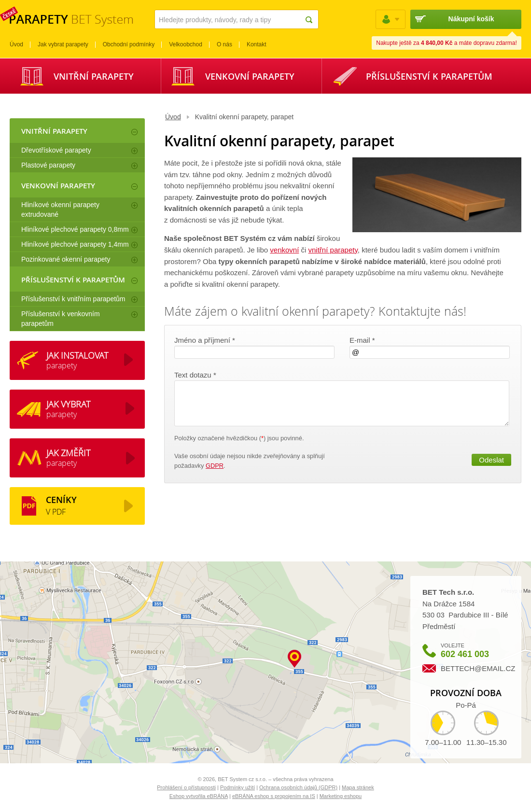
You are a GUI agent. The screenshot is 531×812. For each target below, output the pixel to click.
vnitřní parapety (333, 250)
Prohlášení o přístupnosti (186, 787)
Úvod (173, 117)
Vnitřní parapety (94, 76)
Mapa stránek (358, 787)
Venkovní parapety (250, 76)
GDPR (215, 466)
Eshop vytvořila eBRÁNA (199, 796)
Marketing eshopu (341, 796)
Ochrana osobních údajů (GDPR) (298, 787)
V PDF (61, 505)
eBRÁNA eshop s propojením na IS (274, 796)
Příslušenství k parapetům (429, 76)
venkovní (284, 250)
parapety (77, 360)
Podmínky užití (238, 787)
